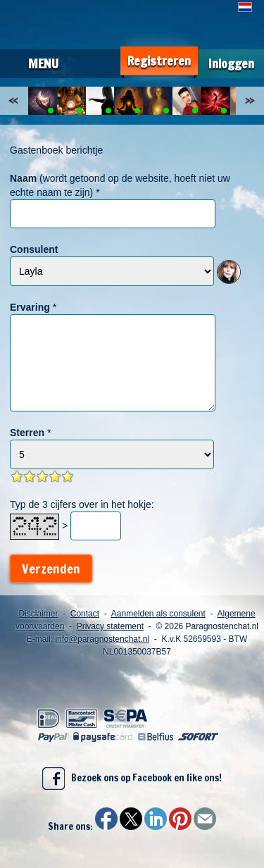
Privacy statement (110, 626)
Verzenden (51, 569)
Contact (85, 614)
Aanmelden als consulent (158, 614)
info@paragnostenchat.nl (102, 639)
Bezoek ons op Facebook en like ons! (132, 779)
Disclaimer (38, 614)
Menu (43, 63)
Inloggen (231, 64)
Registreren (159, 61)
